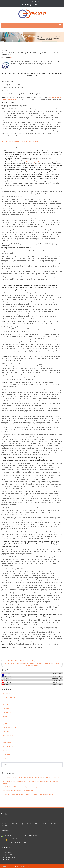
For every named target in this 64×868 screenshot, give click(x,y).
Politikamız (6, 739)
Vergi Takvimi (7, 758)
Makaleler (6, 731)
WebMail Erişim (40, 5)
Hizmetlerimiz (7, 712)
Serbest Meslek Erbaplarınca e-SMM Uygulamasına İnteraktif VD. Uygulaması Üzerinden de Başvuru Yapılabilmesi (32, 664)
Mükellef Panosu (8, 735)
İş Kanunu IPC (7, 720)
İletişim (5, 716)
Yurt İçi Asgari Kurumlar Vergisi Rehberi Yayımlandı (18, 791)
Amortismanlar (7, 693)
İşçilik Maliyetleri (8, 724)
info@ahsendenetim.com (38, 2)
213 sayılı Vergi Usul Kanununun (36, 162)
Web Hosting (26, 866)
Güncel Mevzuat (8, 858)
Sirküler (5, 750)
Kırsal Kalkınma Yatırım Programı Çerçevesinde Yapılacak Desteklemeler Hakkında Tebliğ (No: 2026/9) (30, 782)
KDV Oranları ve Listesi (10, 728)
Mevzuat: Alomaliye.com (8, 866)
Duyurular (6, 705)
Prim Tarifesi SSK (8, 747)
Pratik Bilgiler (7, 743)
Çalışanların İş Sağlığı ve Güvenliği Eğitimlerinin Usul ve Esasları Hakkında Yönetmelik (28, 794)
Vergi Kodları (7, 754)
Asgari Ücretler (7, 701)
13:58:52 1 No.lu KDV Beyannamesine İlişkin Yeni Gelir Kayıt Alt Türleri (23, 787)
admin (12, 57)
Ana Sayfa (7, 852)
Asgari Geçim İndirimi (9, 697)
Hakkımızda (6, 709)
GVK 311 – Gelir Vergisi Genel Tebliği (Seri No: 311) (18, 660)
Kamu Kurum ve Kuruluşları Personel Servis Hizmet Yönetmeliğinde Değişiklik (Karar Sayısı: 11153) (32, 777)
